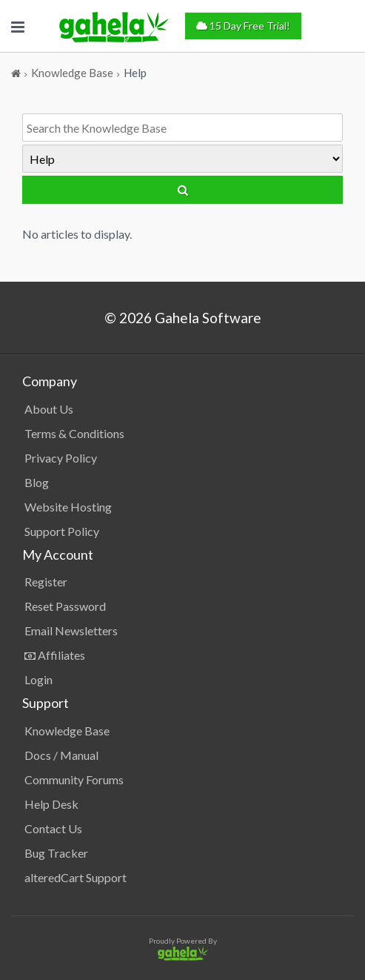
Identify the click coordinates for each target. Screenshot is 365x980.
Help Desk (51, 804)
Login (38, 679)
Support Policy (62, 531)
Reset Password (65, 606)
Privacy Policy (61, 458)
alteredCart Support (76, 877)
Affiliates (55, 655)
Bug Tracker (56, 853)
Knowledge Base (67, 731)
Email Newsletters (71, 630)
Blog (37, 482)
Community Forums (74, 779)
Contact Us (53, 828)
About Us (49, 409)
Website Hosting (68, 507)
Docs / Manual (61, 755)
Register (46, 582)
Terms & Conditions (74, 433)
